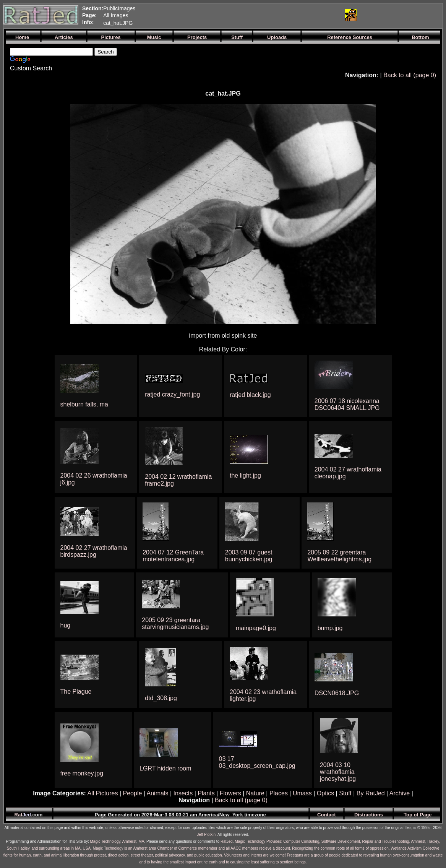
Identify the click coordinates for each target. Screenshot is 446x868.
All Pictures (102, 793)
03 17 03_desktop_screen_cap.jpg (257, 762)
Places (279, 793)
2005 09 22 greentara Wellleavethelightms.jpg (339, 556)
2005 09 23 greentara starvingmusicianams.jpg (175, 623)
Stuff (345, 793)
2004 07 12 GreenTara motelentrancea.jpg (173, 556)
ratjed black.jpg (250, 395)
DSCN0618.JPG (337, 693)
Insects (183, 793)
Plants (206, 793)
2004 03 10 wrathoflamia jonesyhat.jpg (338, 772)
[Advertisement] (248, 15)
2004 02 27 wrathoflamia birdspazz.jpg (94, 551)
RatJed (227, 841)
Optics (325, 793)
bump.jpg (330, 628)
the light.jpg (245, 475)
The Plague (76, 692)
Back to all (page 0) (410, 75)
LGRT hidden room (165, 768)
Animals (158, 793)
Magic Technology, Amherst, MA (117, 841)
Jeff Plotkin (206, 835)
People (133, 793)
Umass (302, 793)
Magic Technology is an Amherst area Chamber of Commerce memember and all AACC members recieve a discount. (192, 848)
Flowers (230, 793)
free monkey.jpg (82, 773)
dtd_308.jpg (161, 698)
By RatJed (371, 793)
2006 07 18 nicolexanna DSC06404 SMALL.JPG (347, 404)
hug (66, 625)
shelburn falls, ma (84, 404)
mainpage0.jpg (256, 628)
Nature (255, 793)
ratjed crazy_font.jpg (172, 394)
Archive (400, 793)
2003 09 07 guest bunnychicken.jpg (249, 556)
